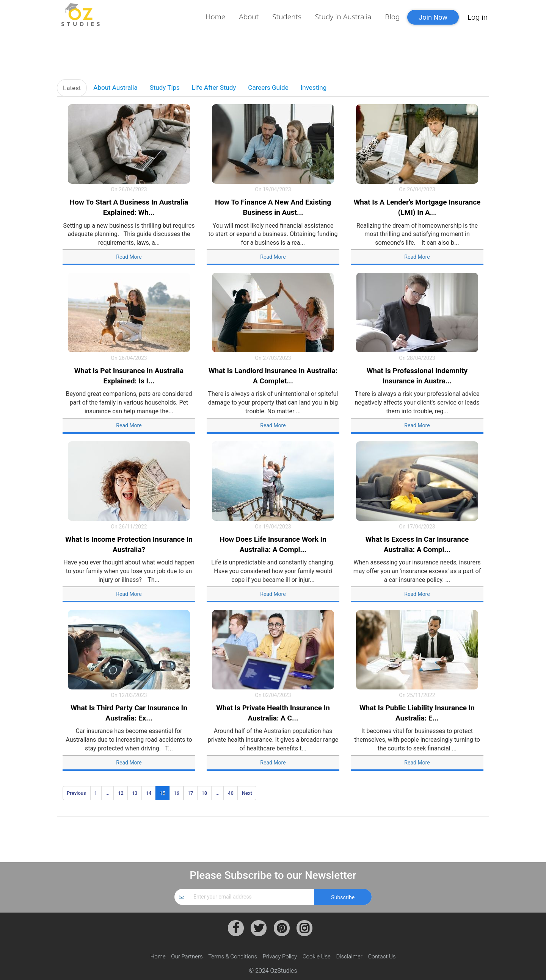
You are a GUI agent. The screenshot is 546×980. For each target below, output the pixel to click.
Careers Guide (268, 88)
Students (287, 17)
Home (215, 17)
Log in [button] (478, 17)
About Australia (115, 88)
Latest (72, 88)
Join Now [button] (433, 17)
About (249, 17)
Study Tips (165, 88)
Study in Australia (343, 17)
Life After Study (214, 88)
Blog (392, 17)
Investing (314, 88)
